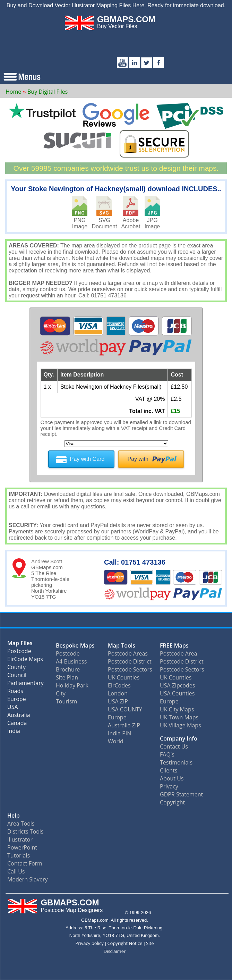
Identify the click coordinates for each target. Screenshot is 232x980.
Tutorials (19, 855)
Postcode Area (178, 653)
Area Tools (21, 823)
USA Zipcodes (177, 685)
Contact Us (174, 746)
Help (14, 816)
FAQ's (167, 754)
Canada (17, 724)
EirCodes (119, 685)
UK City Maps (177, 709)
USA (13, 708)
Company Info (179, 738)
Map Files (20, 645)
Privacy (169, 786)
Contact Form (25, 863)
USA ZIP (118, 701)
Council (17, 677)
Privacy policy (89, 943)
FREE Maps (174, 645)
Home (13, 92)
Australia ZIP (124, 725)
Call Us (16, 871)
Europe (17, 700)
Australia (19, 716)
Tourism (66, 701)
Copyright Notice (125, 943)
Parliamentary (25, 685)
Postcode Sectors (130, 669)
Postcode (19, 653)
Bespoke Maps (75, 645)
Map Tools (122, 645)
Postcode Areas (128, 653)
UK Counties (124, 677)
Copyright (172, 802)
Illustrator (20, 839)
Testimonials (176, 762)
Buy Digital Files (48, 92)
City (61, 693)
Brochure (68, 669)
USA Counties (177, 693)
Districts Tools (25, 831)
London (118, 693)
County (16, 669)
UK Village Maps (181, 725)
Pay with (138, 459)
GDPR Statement (181, 794)
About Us (172, 778)
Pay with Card (87, 459)
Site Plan (67, 677)
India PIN (119, 733)
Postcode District (130, 661)
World (116, 741)
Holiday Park (72, 685)
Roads (15, 692)
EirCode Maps (25, 661)
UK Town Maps (179, 717)
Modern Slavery (28, 879)
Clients (169, 770)
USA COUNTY (125, 709)
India (14, 732)
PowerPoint (22, 847)
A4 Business (71, 661)
